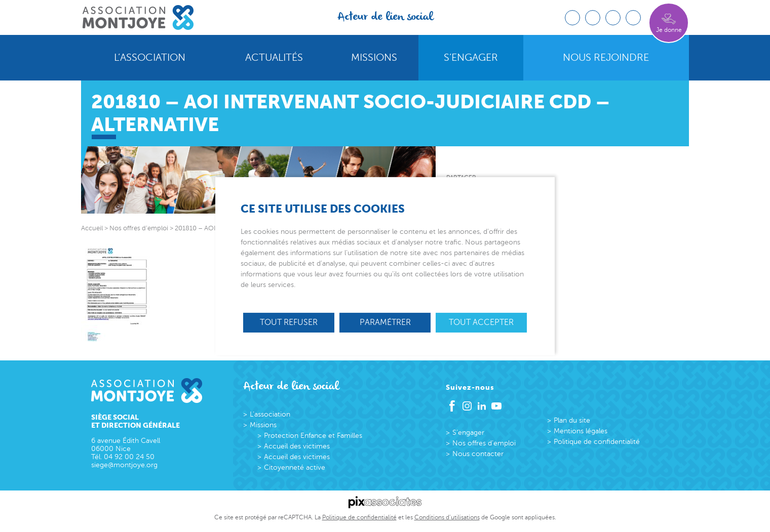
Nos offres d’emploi (484, 443)
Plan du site (572, 420)
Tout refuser (289, 322)
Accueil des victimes (297, 446)
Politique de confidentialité (597, 442)
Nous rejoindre (606, 58)
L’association (150, 58)
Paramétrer (385, 322)
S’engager (471, 58)
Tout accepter (481, 322)
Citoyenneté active (295, 467)
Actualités (274, 58)
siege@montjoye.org (124, 465)
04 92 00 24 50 (129, 457)
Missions (374, 58)
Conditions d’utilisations (447, 517)
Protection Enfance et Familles (313, 436)
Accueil (92, 228)
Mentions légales (581, 431)
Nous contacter (478, 454)
